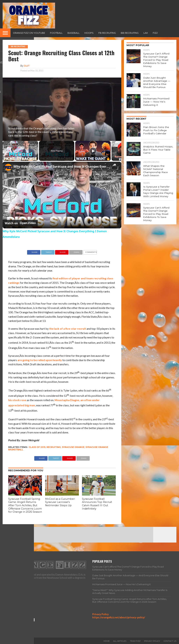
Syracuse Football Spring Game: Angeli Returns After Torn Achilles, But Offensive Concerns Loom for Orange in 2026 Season (25, 505)
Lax (146, 33)
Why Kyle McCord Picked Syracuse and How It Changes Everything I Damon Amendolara (61, 166)
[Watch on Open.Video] (20, 223)
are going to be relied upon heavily (40, 360)
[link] (8, 167)
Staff (27, 66)
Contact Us (170, 641)
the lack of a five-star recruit (68, 329)
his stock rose (17, 400)
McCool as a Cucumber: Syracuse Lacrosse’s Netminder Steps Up (60, 502)
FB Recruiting (107, 33)
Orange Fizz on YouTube (29, 33)
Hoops (89, 33)
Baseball (74, 33)
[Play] (93, 151)
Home (107, 641)
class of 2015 (37, 447)
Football (56, 33)
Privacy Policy (101, 614)
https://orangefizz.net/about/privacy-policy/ (119, 617)
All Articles (120, 641)
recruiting (54, 447)
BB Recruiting (130, 33)
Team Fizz (135, 641)
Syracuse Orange (73, 447)
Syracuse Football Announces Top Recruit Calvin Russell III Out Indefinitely (97, 504)
